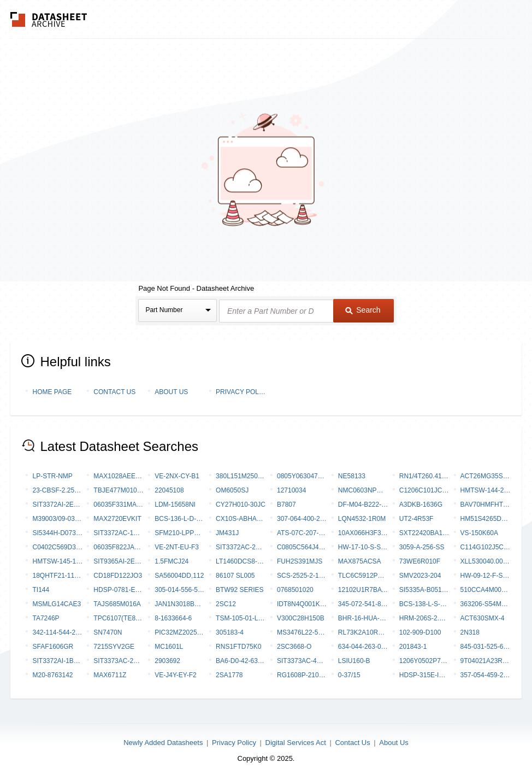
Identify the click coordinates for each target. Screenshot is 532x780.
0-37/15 (349, 675)
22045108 (169, 490)
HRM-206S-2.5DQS (424, 618)
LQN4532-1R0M (362, 519)
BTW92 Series (240, 590)
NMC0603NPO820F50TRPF (363, 490)
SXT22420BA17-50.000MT (424, 533)
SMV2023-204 (420, 576)
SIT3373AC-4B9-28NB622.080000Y (302, 661)
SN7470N (108, 632)
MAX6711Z (110, 675)
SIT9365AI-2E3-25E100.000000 (119, 561)
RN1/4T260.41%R (424, 476)
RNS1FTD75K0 (238, 647)
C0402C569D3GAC (57, 547)
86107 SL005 (235, 576)
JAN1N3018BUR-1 (180, 604)
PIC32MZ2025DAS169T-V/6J (180, 632)
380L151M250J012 (241, 476)
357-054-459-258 (486, 675)
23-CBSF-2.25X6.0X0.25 (57, 490)
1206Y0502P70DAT (424, 661)
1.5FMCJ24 (172, 561)
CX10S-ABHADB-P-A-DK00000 (241, 519)
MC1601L (169, 647)
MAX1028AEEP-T (119, 476)
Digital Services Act (296, 743)
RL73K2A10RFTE (363, 632)
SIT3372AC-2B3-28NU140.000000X (241, 547)
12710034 (291, 490)
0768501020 (295, 590)
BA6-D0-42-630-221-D (241, 661)
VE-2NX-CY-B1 (177, 476)
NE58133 (352, 476)
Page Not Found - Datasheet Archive (196, 288)
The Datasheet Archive (49, 19)
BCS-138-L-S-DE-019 (424, 604)
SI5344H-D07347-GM (57, 533)
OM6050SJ (232, 490)
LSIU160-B (354, 661)
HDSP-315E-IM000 (424, 675)
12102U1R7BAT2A (363, 590)
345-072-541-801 (363, 604)
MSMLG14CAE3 (57, 604)
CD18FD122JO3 (118, 576)
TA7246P (46, 618)
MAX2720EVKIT (117, 519)
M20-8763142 (52, 675)
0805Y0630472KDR (302, 476)
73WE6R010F (420, 561)
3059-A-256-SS (422, 547)
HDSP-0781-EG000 (119, 590)
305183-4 (230, 632)
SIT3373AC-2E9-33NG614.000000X (119, 661)
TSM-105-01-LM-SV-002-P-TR (241, 618)
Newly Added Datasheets (163, 743)
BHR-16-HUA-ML (363, 618)
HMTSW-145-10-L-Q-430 (57, 561)
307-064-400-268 (302, 519)
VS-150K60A (479, 533)
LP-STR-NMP (52, 476)
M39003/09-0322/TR (57, 519)
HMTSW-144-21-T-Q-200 (486, 490)
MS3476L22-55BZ (302, 632)
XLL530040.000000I (486, 561)
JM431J (227, 533)
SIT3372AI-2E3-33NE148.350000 (57, 505)
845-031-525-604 (486, 647)
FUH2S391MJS (300, 561)
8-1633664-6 (173, 618)
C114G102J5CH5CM (486, 547)
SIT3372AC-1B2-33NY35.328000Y (119, 533)
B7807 (286, 505)
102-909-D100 (420, 632)
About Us (171, 392)
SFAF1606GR (53, 647)
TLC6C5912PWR (363, 576)
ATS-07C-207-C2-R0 (302, 533)
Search (363, 310)
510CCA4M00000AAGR (486, 590)
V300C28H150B (301, 618)
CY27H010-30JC (241, 505)
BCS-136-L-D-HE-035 (180, 519)
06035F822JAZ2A (119, 547)
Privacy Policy (241, 392)
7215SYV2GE (114, 647)
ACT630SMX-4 (483, 618)
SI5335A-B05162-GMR (424, 590)
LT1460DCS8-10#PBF (241, 561)
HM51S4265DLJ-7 (486, 519)
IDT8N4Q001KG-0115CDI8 (302, 604)
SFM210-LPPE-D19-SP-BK (180, 533)
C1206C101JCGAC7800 (424, 490)
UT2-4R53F (416, 519)
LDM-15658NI (175, 505)
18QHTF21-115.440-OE (57, 576)
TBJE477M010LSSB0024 (119, 490)
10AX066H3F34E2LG (363, 533)
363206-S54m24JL (486, 604)
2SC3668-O (294, 647)
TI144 (41, 590)
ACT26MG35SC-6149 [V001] (486, 476)
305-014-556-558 (180, 590)
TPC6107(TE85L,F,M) (119, 618)
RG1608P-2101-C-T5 (302, 675)
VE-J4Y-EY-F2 (175, 675)
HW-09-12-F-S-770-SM (486, 576)
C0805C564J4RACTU (302, 547)
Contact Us (114, 392)
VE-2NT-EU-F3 (177, 547)
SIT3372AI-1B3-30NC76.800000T (57, 661)
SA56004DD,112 (179, 576)
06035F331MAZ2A (119, 505)
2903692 (167, 661)
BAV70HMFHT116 (486, 505)
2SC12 (226, 604)
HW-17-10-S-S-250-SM (363, 547)
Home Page (52, 392)
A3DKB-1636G (421, 505)
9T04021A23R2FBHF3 (486, 661)
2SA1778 (229, 675)
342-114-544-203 (57, 632)
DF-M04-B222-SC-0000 (363, 505)
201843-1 (413, 647)
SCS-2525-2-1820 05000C (302, 576)
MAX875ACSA (360, 561)
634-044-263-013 (363, 647)
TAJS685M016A (117, 604)
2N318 (470, 632)
